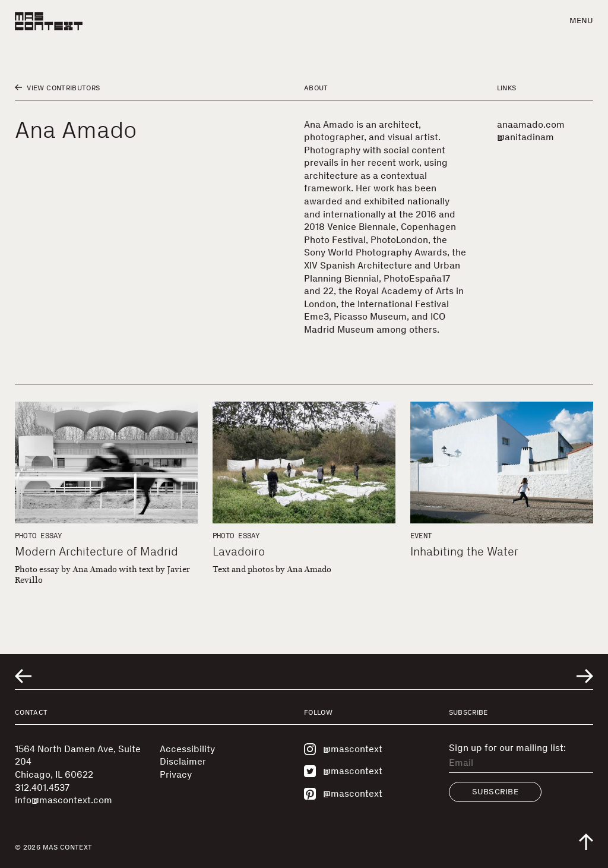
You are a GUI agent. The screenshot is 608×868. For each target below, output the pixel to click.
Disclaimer (183, 761)
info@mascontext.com (64, 800)
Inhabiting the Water (464, 551)
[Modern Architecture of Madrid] (106, 463)
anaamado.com (531, 124)
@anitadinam (525, 137)
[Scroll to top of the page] (586, 842)
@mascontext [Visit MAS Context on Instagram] (343, 749)
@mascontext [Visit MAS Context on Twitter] (343, 771)
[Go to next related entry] (585, 676)
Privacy (176, 774)
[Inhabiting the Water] (502, 463)
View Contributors (57, 88)
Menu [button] (581, 20)
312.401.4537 (42, 787)
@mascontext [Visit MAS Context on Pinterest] (343, 794)
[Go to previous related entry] (23, 676)
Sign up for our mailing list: (507, 748)
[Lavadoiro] (304, 463)
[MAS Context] (49, 21)
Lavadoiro (239, 551)
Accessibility (187, 749)
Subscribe (495, 792)
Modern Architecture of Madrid (96, 551)
